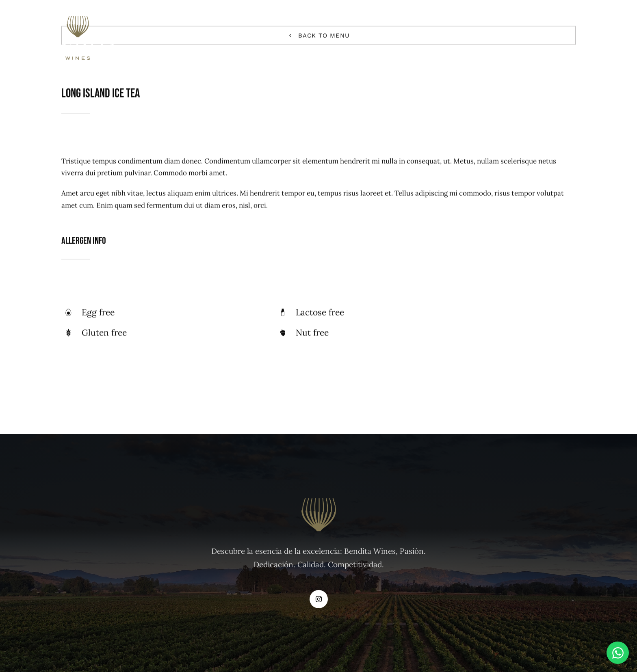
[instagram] (319, 599)
